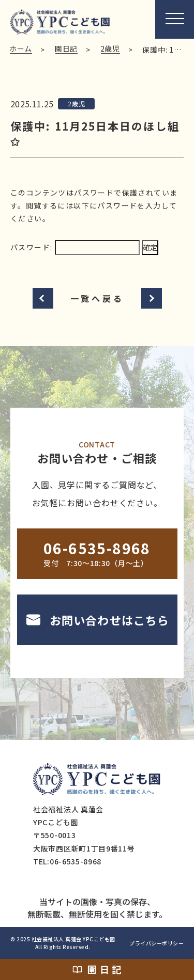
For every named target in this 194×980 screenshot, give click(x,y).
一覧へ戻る (97, 298)
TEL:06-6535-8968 (67, 861)
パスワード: (75, 247)
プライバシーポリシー (156, 943)
